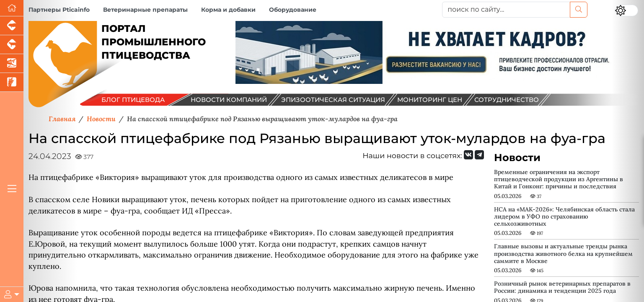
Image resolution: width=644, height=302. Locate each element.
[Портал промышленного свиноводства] (12, 26)
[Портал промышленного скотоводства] (12, 45)
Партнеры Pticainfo (59, 10)
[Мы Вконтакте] (468, 155)
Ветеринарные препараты (145, 10)
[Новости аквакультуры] (12, 64)
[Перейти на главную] (12, 8)
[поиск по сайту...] (506, 10)
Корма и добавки (228, 10)
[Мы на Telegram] (479, 155)
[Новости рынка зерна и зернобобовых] (12, 82)
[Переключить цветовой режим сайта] (626, 10)
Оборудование (293, 10)
